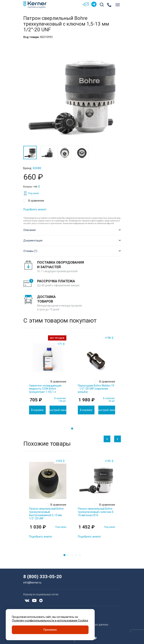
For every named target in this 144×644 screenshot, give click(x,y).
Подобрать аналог (35, 209)
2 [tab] (69, 556)
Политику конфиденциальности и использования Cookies (48, 620)
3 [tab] (73, 556)
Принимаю (50, 629)
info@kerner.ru (32, 583)
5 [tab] (81, 556)
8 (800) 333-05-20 (43, 577)
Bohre (37, 168)
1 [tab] (73, 430)
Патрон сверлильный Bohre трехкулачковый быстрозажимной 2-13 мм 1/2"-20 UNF (46, 513)
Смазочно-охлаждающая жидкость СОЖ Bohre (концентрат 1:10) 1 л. (45, 389)
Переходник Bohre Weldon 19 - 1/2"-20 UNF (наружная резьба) (96, 389)
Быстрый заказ (58, 410)
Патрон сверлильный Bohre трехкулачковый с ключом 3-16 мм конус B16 (96, 512)
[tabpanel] (48, 375)
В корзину (37, 410)
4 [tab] (77, 556)
